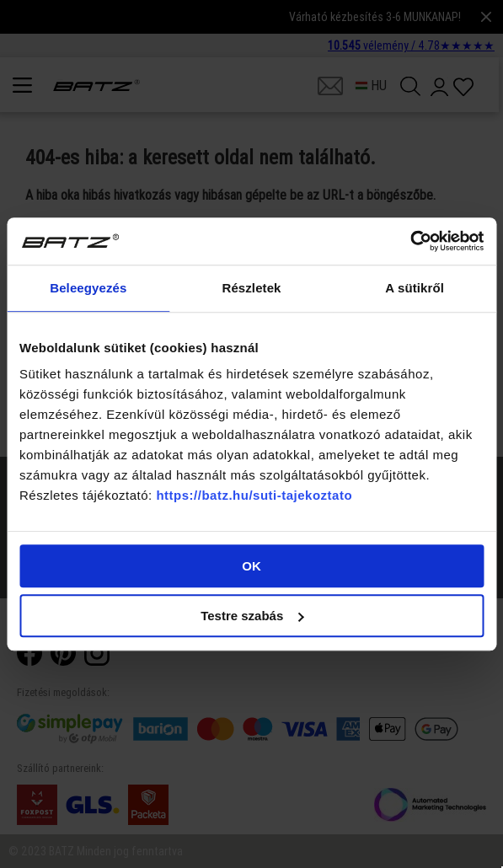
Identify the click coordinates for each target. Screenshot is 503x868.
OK (251, 566)
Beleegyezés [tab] (88, 288)
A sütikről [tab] (415, 288)
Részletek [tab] (251, 288)
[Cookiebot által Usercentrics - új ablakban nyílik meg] (410, 241)
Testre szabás (252, 616)
